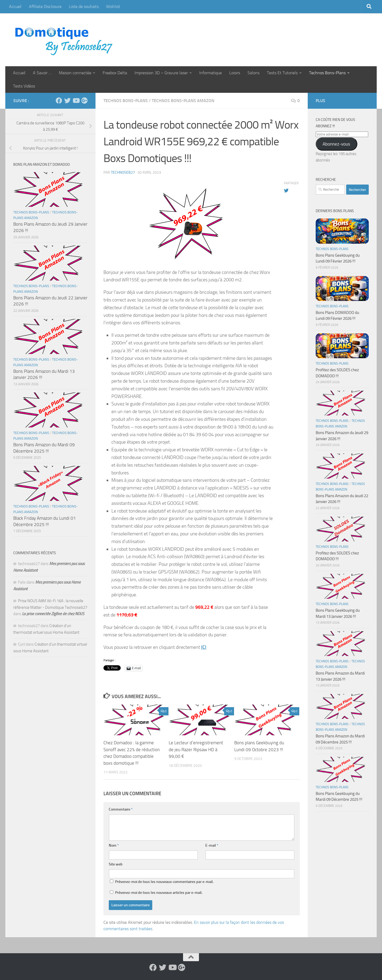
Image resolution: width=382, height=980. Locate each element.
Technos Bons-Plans (327, 73)
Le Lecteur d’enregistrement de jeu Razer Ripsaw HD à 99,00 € (196, 749)
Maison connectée (75, 73)
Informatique (210, 73)
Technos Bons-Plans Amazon (183, 101)
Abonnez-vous (336, 144)
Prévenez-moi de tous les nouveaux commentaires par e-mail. (164, 882)
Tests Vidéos (24, 86)
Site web (116, 864)
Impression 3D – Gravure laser (161, 73)
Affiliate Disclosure (45, 6)
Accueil (15, 6)
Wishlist (113, 6)
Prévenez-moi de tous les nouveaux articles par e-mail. (159, 893)
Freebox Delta (115, 73)
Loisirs (235, 73)
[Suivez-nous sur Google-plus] (84, 100)
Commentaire (121, 809)
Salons (253, 73)
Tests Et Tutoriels (282, 73)
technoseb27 (123, 172)
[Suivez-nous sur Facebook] (59, 100)
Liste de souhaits (84, 6)
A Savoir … (42, 73)
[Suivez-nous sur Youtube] (76, 100)
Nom (114, 845)
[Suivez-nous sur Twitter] (67, 100)
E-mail (212, 845)
